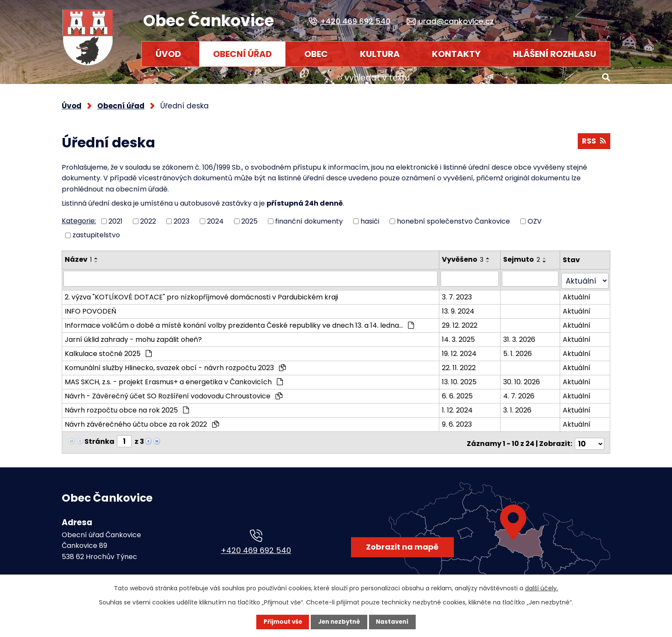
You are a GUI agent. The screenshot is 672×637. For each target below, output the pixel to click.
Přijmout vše (281, 622)
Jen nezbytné (339, 622)
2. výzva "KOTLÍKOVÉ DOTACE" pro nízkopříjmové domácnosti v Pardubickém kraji (201, 290)
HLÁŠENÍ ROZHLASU (555, 54)
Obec (316, 54)
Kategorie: (79, 217)
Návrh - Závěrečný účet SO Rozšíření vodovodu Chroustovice (174, 389)
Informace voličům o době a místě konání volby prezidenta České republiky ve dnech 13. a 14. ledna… (239, 318)
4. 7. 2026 (525, 389)
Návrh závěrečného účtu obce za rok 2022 (142, 417)
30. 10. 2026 (528, 375)
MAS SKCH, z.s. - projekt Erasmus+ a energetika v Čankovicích (174, 375)
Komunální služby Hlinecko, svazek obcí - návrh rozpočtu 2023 (175, 361)
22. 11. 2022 (464, 361)
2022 (148, 217)
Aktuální (580, 290)
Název (78, 256)
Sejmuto (528, 256)
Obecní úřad (242, 54)
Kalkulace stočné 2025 (108, 347)
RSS (593, 139)
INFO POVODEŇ (90, 304)
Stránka (99, 434)
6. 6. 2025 (462, 389)
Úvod (168, 54)
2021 (115, 217)
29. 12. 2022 (465, 318)
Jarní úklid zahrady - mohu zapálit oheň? (133, 333)
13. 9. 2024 (463, 304)
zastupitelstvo (96, 231)
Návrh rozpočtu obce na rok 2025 (127, 403)
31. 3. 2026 (525, 333)
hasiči (370, 217)
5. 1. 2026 (523, 347)
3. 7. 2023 (462, 290)
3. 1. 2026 (523, 403)
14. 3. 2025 (463, 333)
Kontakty (456, 54)
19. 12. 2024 (464, 347)
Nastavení (394, 622)
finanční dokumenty (309, 217)
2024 (215, 217)
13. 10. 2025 (464, 375)
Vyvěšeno (468, 256)
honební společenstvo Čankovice (453, 217)
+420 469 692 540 (256, 540)
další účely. (541, 588)
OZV (535, 217)
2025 (249, 217)
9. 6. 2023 (462, 417)
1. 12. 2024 (462, 403)
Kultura (380, 54)
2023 (181, 217)
